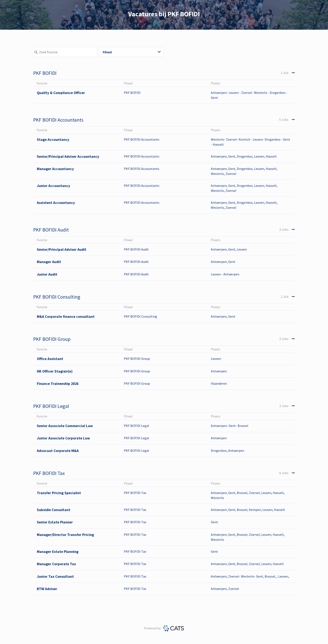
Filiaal (132, 52)
